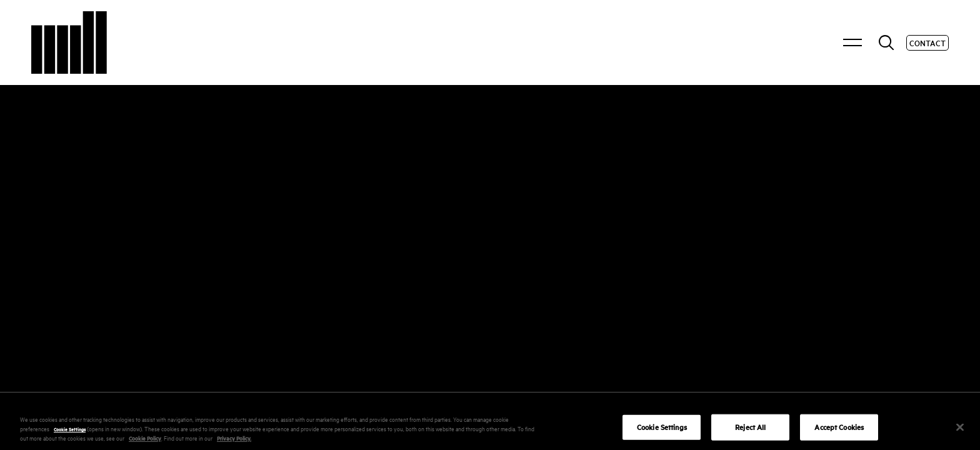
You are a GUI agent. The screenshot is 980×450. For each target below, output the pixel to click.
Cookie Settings (70, 444)
